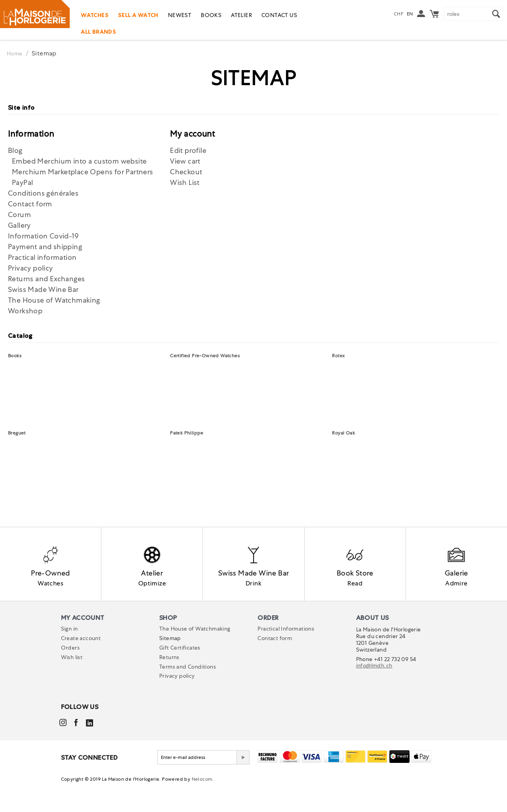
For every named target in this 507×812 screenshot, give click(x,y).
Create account (81, 665)
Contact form (30, 204)
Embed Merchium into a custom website (79, 161)
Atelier (241, 15)
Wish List (185, 182)
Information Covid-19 (43, 236)
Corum (19, 214)
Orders (70, 675)
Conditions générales (43, 193)
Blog (15, 150)
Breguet (17, 433)
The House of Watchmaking (54, 300)
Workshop (25, 311)
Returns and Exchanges (46, 279)
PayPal (22, 182)
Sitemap (170, 665)
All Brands (98, 32)
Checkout (186, 172)
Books (211, 15)
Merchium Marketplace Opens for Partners (83, 172)
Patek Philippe (187, 433)
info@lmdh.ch (374, 693)
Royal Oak (343, 433)
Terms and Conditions (188, 694)
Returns (169, 684)
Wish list (72, 684)
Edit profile (188, 150)
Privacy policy (30, 268)
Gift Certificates (180, 675)
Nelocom (202, 806)
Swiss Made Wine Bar (43, 289)
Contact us (279, 15)
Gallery (19, 225)
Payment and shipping (45, 247)
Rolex (338, 356)
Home (16, 53)
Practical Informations (286, 656)
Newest (180, 15)
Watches (95, 15)
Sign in (70, 656)
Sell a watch (138, 15)
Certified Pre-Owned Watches (205, 356)
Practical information (42, 257)
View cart (185, 161)
